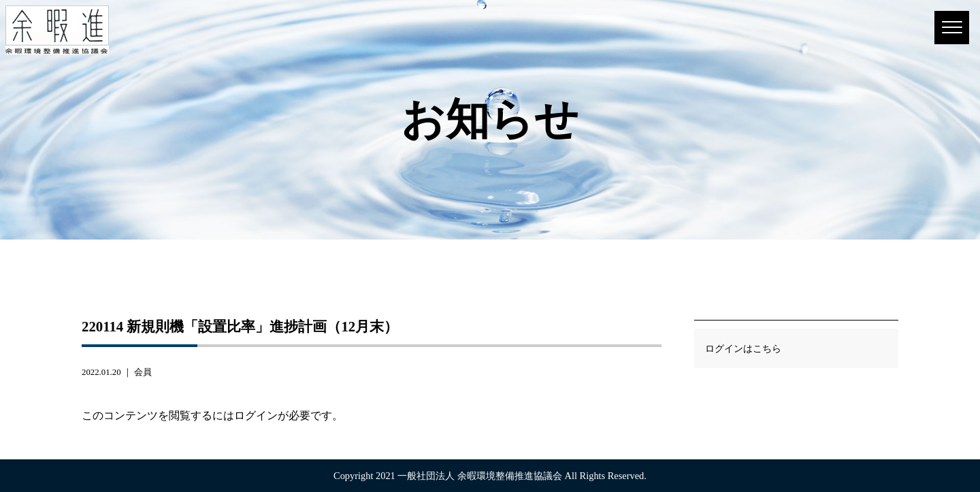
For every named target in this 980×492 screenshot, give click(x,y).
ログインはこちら (743, 348)
